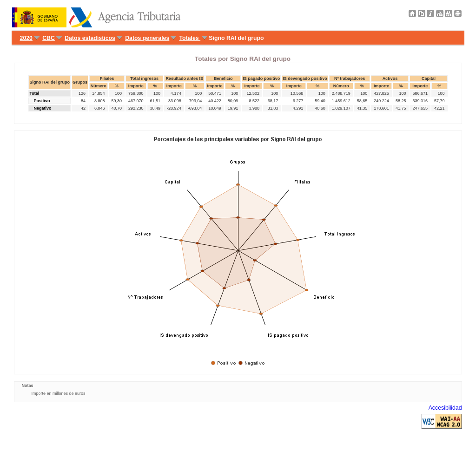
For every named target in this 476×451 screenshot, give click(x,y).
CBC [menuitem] (49, 38)
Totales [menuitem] (190, 38)
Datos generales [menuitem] (147, 38)
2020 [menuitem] (26, 38)
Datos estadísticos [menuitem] (90, 38)
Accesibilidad (445, 408)
